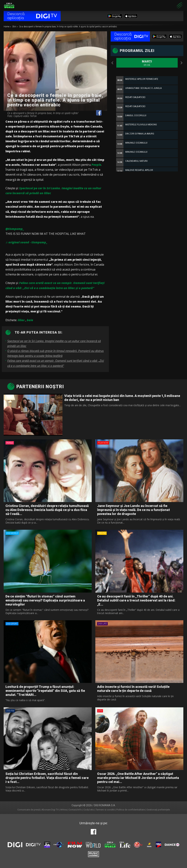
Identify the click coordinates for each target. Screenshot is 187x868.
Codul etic (89, 810)
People (96, 165)
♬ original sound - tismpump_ (26, 242)
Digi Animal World (9, 5)
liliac (21, 320)
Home (7, 27)
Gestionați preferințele (158, 810)
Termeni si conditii (105, 810)
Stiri (14, 27)
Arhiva (64, 810)
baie (30, 320)
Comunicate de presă (29, 810)
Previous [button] (112, 63)
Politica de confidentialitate (131, 810)
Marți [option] (147, 63)
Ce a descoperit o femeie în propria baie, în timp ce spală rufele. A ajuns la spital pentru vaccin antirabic (68, 27)
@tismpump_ (15, 229)
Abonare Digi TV (50, 810)
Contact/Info (75, 810)
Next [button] (182, 63)
